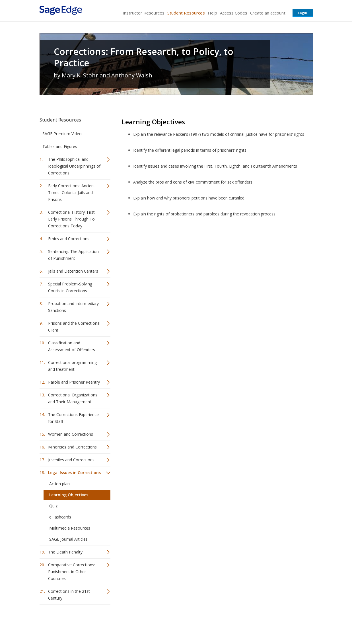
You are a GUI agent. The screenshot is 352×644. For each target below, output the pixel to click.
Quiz (53, 506)
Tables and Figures (60, 146)
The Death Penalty (65, 552)
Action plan (59, 484)
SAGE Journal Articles (68, 539)
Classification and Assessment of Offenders (72, 346)
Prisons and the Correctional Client (74, 327)
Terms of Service (209, 623)
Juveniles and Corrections (71, 460)
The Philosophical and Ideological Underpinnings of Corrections (74, 166)
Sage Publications (72, 623)
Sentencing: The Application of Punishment (73, 255)
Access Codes (234, 13)
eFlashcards (60, 517)
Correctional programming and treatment (72, 366)
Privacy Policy (275, 623)
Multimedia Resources (70, 528)
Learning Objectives (69, 495)
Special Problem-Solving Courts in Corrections (70, 287)
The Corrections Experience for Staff (73, 418)
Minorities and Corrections (72, 447)
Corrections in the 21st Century (69, 595)
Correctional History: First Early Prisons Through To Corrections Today (71, 219)
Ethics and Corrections (69, 239)
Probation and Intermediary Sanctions (73, 307)
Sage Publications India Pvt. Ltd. (122, 623)
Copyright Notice (243, 623)
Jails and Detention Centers (73, 271)
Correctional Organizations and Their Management (73, 398)
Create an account (268, 13)
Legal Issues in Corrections (74, 473)
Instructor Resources (144, 13)
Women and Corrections (71, 434)
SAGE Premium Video (62, 134)
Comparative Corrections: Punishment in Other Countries (72, 572)
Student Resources (186, 13)
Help (212, 13)
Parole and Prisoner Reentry (74, 382)
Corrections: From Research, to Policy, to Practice (144, 57)
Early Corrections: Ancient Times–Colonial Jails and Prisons (72, 193)
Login (303, 13)
